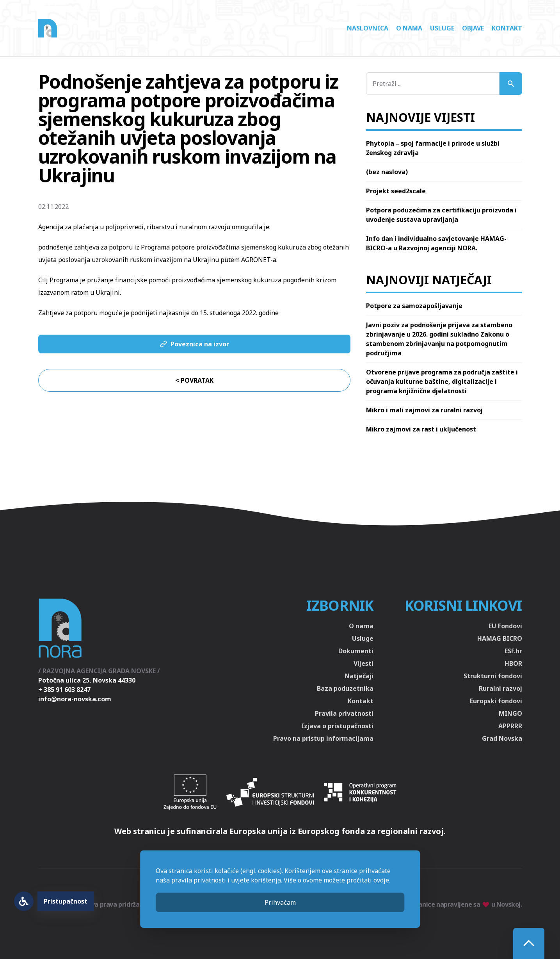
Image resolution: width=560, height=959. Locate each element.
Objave (473, 28)
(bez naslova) (387, 172)
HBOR (513, 663)
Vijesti (364, 663)
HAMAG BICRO (500, 638)
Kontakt (507, 28)
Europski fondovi (496, 701)
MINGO (510, 713)
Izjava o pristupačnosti (337, 726)
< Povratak (194, 380)
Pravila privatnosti (344, 713)
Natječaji (359, 676)
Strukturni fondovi (493, 676)
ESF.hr (513, 651)
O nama (409, 28)
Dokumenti (356, 651)
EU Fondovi (505, 626)
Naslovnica (368, 28)
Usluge (442, 28)
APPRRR (510, 726)
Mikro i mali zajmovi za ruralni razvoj (424, 410)
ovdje (381, 880)
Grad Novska (502, 738)
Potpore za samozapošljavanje (414, 306)
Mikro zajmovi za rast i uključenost (421, 429)
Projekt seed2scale (396, 191)
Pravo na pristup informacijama (323, 738)
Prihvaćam (280, 902)
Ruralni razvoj (500, 688)
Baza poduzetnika (345, 688)
